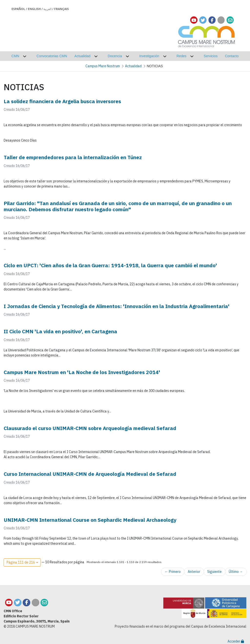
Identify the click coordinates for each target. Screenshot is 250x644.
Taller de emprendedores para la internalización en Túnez (73, 157)
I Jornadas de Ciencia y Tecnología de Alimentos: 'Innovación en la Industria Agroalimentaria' (117, 306)
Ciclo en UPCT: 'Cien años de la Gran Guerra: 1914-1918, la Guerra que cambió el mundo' (110, 265)
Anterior (194, 572)
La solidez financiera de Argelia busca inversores (62, 101)
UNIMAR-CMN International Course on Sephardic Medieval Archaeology (90, 520)
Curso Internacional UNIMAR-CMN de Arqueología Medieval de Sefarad (90, 474)
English (34, 9)
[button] (22, 563)
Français (62, 9)
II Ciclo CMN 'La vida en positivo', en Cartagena (60, 331)
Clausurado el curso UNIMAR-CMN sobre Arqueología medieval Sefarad (90, 428)
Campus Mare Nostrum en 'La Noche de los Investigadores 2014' (82, 372)
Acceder (236, 641)
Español (18, 9)
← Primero (173, 572)
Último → (236, 572)
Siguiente (214, 572)
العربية (47, 9)
